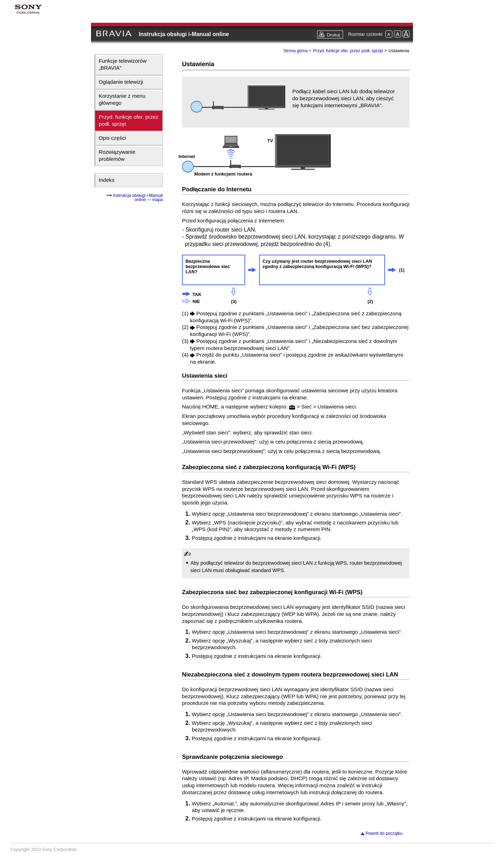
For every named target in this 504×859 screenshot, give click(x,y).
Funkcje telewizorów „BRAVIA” (123, 64)
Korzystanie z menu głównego (122, 99)
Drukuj (334, 35)
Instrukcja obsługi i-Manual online (184, 34)
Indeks (107, 180)
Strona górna (295, 51)
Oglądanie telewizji (121, 82)
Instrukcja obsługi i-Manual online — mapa (137, 198)
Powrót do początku (384, 833)
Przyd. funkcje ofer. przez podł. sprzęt (129, 120)
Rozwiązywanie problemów (117, 155)
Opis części (112, 138)
